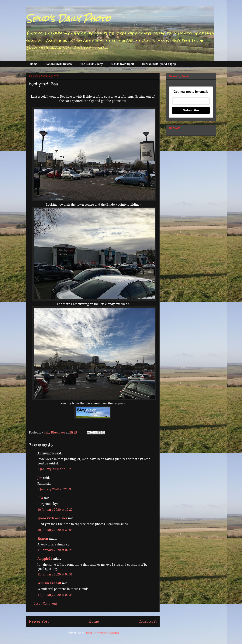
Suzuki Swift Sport (122, 64)
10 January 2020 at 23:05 (55, 530)
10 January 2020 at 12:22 (55, 510)
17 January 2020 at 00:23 (55, 595)
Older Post (148, 621)
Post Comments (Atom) (102, 633)
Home (34, 64)
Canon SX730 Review (59, 64)
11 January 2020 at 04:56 (55, 574)
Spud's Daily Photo (68, 19)
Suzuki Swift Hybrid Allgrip (159, 64)
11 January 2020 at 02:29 (55, 550)
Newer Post (39, 621)
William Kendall (49, 583)
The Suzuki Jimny (92, 64)
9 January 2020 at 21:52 (54, 469)
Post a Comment (45, 604)
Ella (40, 498)
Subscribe (191, 110)
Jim (40, 478)
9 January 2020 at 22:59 (54, 489)
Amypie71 (45, 559)
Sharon (43, 539)
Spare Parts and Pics (52, 518)
